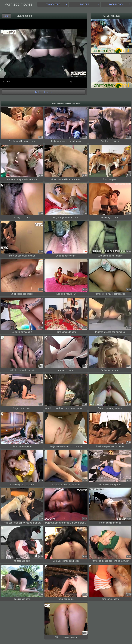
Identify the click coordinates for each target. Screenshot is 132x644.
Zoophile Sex (116, 4)
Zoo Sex (84, 4)
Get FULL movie (44, 92)
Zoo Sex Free (53, 4)
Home (6, 16)
